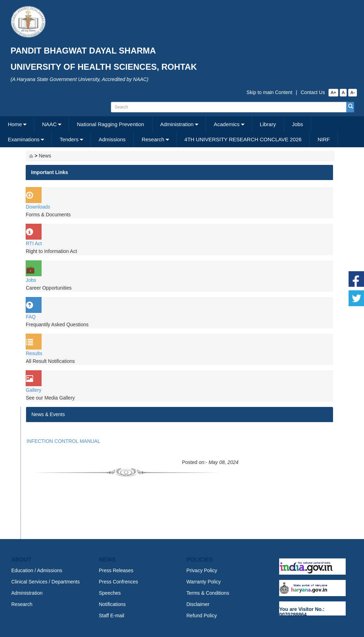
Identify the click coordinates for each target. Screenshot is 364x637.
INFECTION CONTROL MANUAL (63, 441)
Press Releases (116, 570)
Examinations (24, 139)
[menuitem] (17, 124)
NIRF (324, 139)
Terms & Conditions (208, 593)
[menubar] (181, 132)
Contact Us (313, 92)
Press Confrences (118, 582)
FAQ (31, 317)
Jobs (297, 124)
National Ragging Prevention (110, 124)
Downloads (38, 207)
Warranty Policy (204, 582)
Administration (177, 124)
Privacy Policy (202, 570)
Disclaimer (198, 604)
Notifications (112, 604)
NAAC (50, 124)
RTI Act (34, 243)
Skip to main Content (269, 92)
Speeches (110, 593)
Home (15, 124)
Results (34, 353)
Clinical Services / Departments (46, 582)
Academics (227, 124)
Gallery (33, 390)
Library (268, 124)
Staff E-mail (112, 616)
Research (153, 139)
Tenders (69, 139)
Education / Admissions (37, 570)
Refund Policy (202, 616)
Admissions (112, 139)
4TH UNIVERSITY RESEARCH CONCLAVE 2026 (243, 139)
